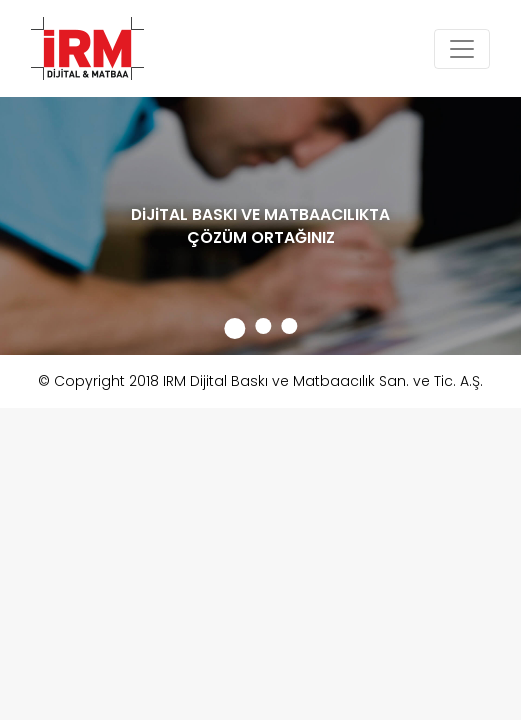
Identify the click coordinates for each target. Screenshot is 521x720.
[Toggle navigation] (462, 49)
